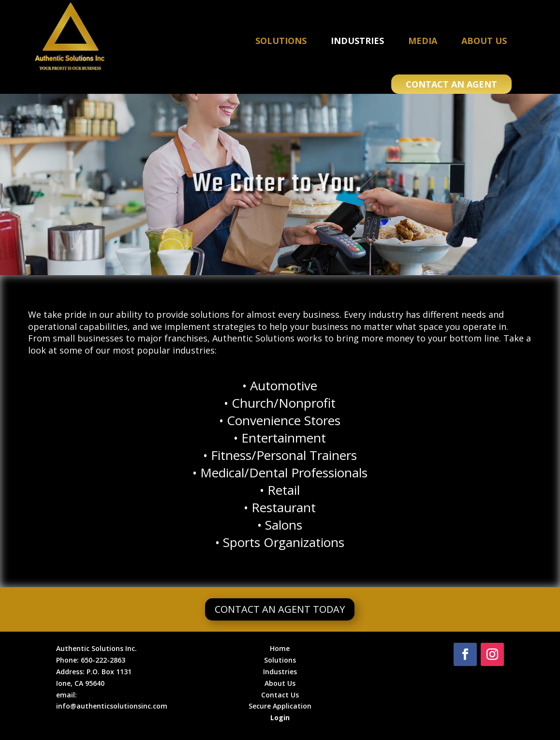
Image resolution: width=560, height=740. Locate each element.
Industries (357, 41)
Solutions (281, 41)
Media (423, 41)
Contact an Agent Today (280, 609)
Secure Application (280, 706)
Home (280, 648)
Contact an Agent (451, 84)
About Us (484, 41)
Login (280, 718)
